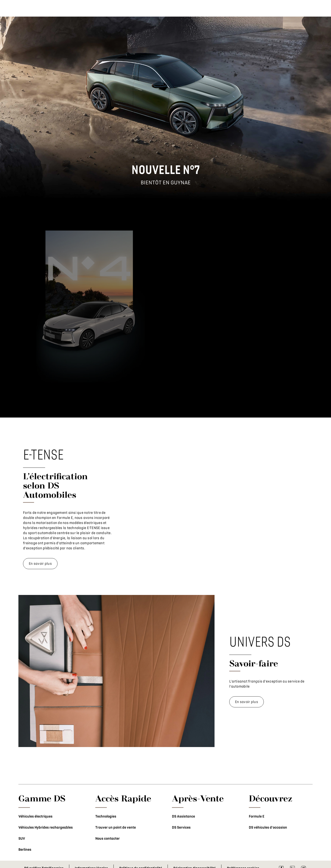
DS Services (181, 827)
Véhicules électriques (35, 816)
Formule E (257, 816)
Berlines (25, 850)
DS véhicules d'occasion (268, 827)
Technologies (106, 816)
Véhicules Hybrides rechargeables (46, 827)
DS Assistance (183, 816)
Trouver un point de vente (116, 827)
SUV (22, 839)
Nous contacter (107, 839)
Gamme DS (42, 798)
